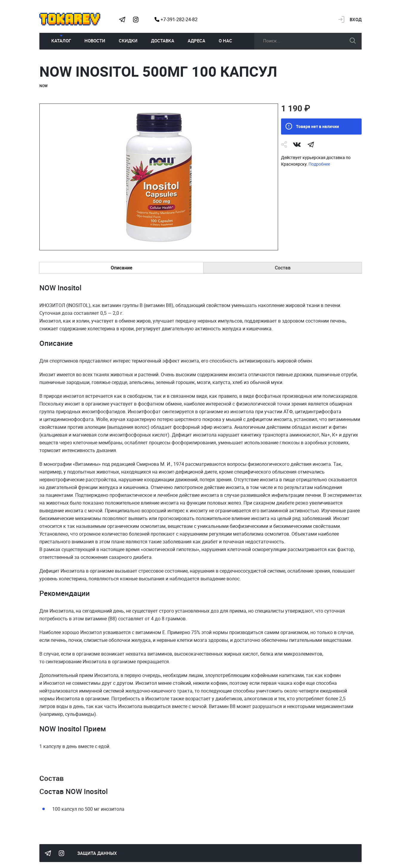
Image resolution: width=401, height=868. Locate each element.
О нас (225, 41)
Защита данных (97, 853)
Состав (283, 268)
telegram (311, 144)
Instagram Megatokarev (136, 19)
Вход (356, 19)
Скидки (128, 41)
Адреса (196, 41)
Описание (122, 268)
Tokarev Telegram (122, 19)
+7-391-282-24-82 (176, 19)
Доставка (163, 41)
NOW (44, 86)
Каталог (61, 41)
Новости (95, 41)
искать (353, 41)
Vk (297, 144)
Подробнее (319, 164)
